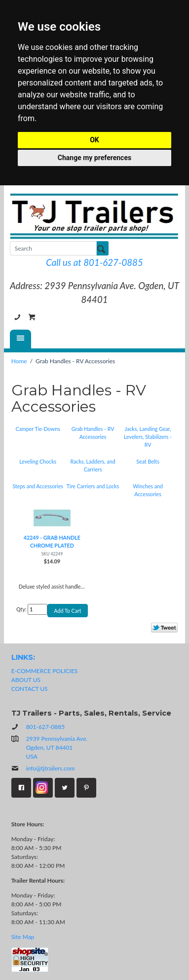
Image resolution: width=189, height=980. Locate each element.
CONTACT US (30, 689)
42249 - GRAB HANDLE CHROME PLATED (52, 541)
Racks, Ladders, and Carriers (93, 465)
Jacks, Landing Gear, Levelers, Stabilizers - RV (148, 437)
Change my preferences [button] (94, 158)
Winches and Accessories (148, 490)
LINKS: (23, 657)
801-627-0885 (17, 317)
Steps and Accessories (38, 486)
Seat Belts (148, 461)
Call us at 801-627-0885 (94, 262)
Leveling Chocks (38, 461)
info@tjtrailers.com (43, 768)
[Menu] (20, 339)
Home (19, 361)
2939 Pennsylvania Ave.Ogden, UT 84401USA (57, 747)
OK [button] (94, 140)
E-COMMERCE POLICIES (45, 671)
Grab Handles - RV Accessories (93, 433)
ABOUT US (26, 680)
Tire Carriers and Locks (93, 486)
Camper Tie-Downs (38, 429)
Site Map (23, 937)
